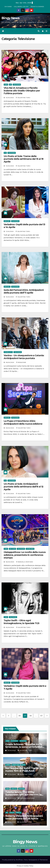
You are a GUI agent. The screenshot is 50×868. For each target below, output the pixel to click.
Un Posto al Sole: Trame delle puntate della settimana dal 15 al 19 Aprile (24, 159)
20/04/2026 (12, 750)
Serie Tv (19, 813)
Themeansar (44, 860)
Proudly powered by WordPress (13, 860)
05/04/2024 (10, 627)
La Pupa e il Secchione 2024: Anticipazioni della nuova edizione (23, 422)
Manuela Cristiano (25, 562)
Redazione (21, 362)
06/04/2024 (10, 562)
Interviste (23, 741)
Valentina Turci (23, 98)
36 (19, 716)
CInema (8, 765)
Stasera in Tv (8, 352)
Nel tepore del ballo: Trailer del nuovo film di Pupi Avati (24, 769)
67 (42, 716)
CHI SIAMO (8, 7)
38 (30, 716)
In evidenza (14, 741)
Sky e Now (12, 549)
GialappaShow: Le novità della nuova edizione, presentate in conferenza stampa (25, 555)
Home (6, 85)
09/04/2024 (10, 362)
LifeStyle (14, 789)
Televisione (17, 85)
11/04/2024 (10, 231)
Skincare (21, 789)
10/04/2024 (10, 297)
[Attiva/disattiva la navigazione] (47, 31)
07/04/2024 (10, 494)
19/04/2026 (12, 822)
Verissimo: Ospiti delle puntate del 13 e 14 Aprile (24, 226)
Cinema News (16, 765)
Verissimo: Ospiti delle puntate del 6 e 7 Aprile (25, 687)
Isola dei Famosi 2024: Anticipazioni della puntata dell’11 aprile (24, 291)
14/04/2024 (10, 166)
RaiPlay (12, 813)
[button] (39, 31)
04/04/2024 (10, 693)
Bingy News (10, 18)
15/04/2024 (10, 98)
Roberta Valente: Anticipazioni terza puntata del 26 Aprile (24, 817)
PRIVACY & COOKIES (37, 7)
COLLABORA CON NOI (21, 7)
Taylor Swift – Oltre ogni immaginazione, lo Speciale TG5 (21, 622)
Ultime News (30, 549)
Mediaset (7, 221)
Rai (10, 85)
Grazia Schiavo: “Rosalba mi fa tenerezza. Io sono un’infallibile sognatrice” (24, 747)
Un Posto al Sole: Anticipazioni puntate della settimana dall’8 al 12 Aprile (24, 487)
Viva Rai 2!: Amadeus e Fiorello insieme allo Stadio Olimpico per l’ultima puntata (22, 91)
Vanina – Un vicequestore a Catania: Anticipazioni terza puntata (24, 357)
